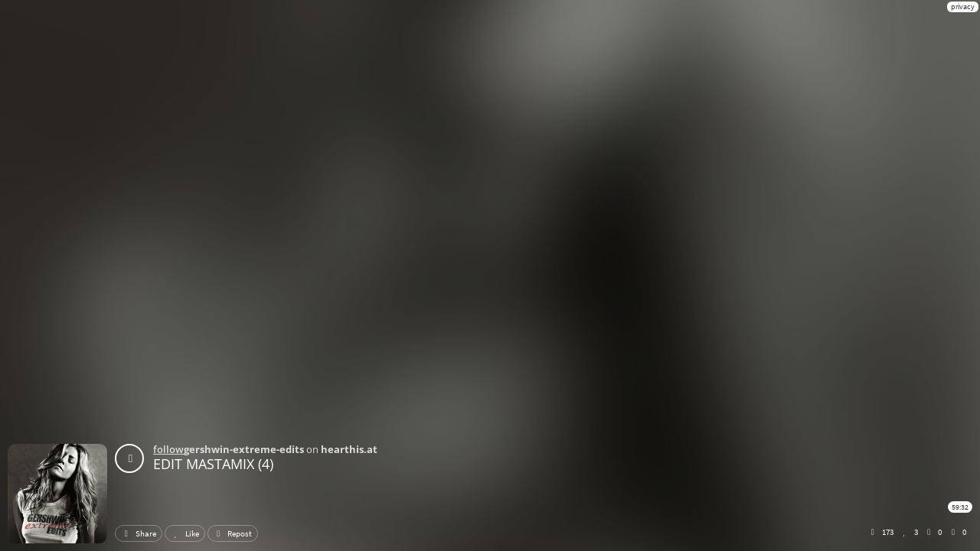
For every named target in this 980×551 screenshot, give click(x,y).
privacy (963, 7)
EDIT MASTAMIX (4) (213, 464)
